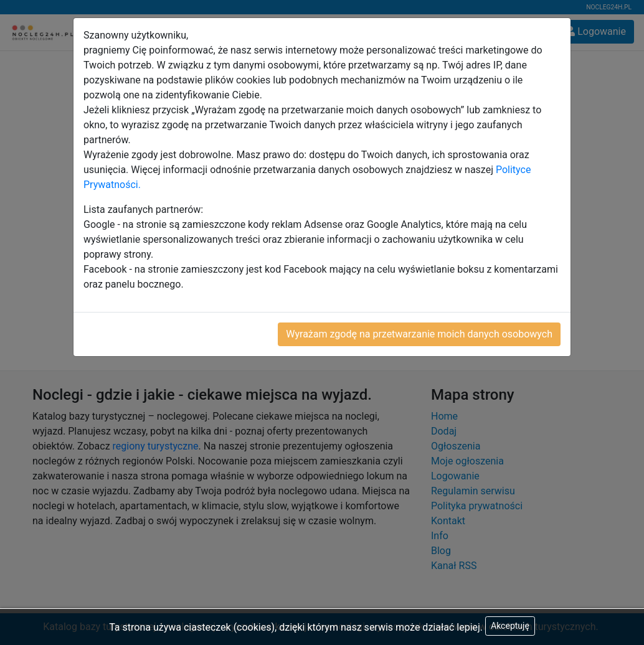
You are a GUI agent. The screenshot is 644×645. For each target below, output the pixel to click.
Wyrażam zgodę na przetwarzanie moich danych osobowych (419, 334)
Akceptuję (510, 626)
